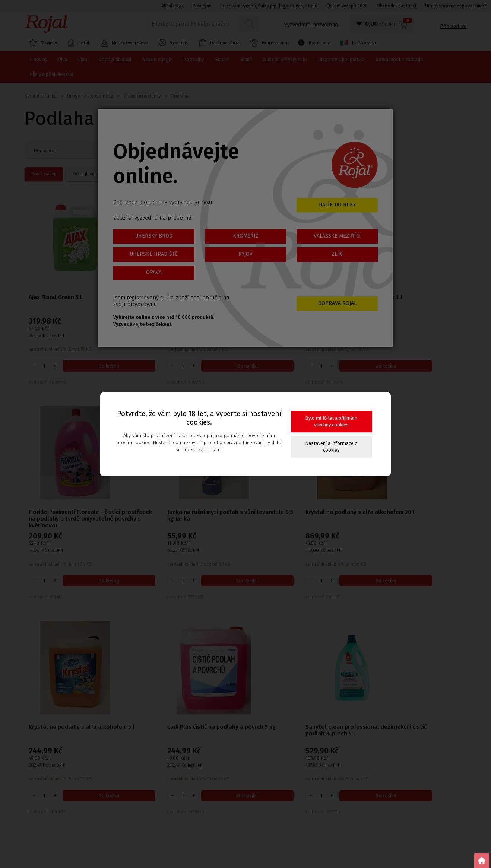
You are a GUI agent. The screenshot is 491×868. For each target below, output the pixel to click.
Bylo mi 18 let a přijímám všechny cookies (331, 421)
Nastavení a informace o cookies (332, 447)
